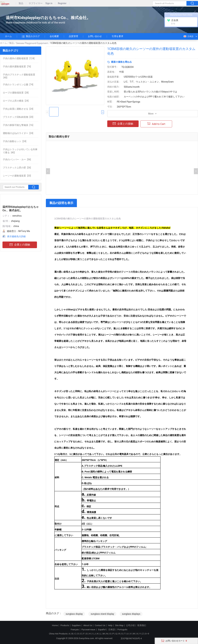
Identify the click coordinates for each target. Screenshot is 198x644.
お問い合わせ (95, 36)
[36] (17, 159)
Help (110, 625)
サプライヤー (36, 3)
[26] (17, 168)
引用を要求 (117, 36)
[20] (18, 117)
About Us (88, 625)
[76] (17, 67)
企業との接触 (20, 245)
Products (65, 625)
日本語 (188, 36)
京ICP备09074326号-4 (129, 639)
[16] (18, 125)
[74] (18, 85)
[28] (16, 93)
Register (62, 3)
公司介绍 (130, 625)
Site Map (119, 625)
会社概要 (54, 36)
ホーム (8, 36)
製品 (21, 3)
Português (122, 630)
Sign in (49, 3)
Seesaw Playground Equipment (32, 43)
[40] (19, 76)
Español (102, 630)
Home (55, 625)
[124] (19, 58)
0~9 (147, 634)
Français (75, 630)
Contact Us (100, 625)
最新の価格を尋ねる (121, 62)
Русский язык (88, 630)
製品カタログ (31, 36)
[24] (16, 101)
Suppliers (76, 625)
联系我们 (142, 625)
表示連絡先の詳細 (16, 236)
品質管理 (73, 36)
